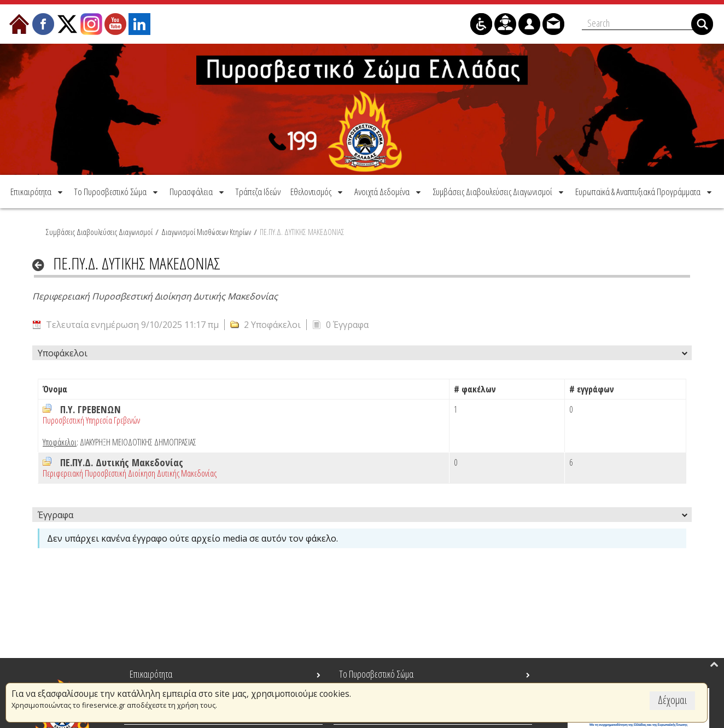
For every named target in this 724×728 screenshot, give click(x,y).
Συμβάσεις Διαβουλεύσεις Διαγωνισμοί (99, 231)
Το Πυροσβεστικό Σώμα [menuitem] (376, 674)
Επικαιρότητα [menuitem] (151, 674)
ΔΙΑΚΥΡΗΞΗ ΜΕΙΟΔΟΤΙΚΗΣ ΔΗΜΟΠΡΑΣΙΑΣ (138, 442)
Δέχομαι (672, 700)
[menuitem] (37, 191)
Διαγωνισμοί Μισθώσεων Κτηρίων (206, 231)
